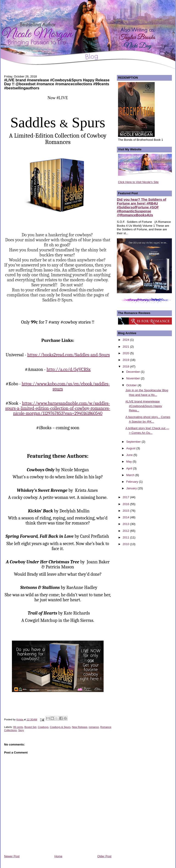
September (134, 442)
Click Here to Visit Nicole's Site (138, 182)
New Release (80, 727)
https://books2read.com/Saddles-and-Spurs (69, 355)
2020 (126, 353)
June (130, 455)
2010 (126, 544)
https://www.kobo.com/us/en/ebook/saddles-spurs (66, 386)
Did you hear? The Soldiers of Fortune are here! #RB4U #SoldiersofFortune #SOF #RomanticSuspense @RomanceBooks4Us (142, 207)
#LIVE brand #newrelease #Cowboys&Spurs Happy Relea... (144, 406)
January (132, 488)
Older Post (104, 856)
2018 (126, 366)
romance (94, 727)
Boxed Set (30, 727)
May (129, 462)
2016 (126, 504)
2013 (126, 524)
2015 (126, 511)
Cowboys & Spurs (60, 727)
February (133, 482)
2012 (126, 531)
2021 (126, 347)
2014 (126, 517)
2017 (126, 497)
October (132, 385)
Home (59, 856)
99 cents (18, 727)
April (130, 468)
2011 (126, 537)
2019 (126, 360)
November (134, 378)
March (131, 475)
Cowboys (43, 727)
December (134, 372)
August (131, 448)
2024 (126, 340)
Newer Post (12, 856)
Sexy (21, 730)
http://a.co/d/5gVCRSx (69, 369)
